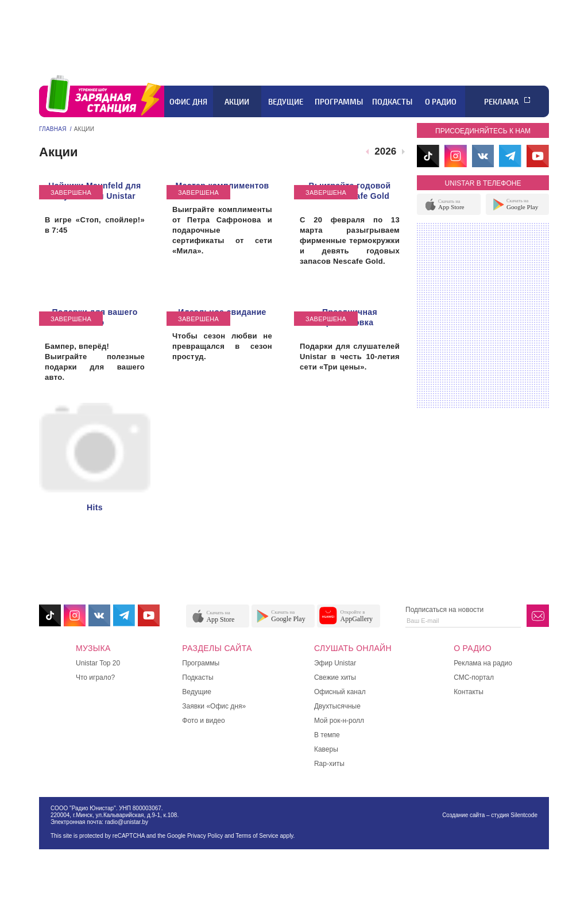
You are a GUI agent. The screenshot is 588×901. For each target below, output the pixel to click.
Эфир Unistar (335, 663)
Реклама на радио (483, 663)
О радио (441, 102)
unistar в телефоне (483, 183)
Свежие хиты (335, 677)
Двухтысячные (337, 706)
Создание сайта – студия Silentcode (490, 815)
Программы (339, 102)
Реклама (501, 102)
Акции (237, 102)
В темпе (327, 735)
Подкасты (392, 102)
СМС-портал (474, 677)
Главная (53, 129)
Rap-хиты (329, 764)
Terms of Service (257, 836)
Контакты (469, 692)
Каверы (326, 749)
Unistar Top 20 (98, 663)
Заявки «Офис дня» (214, 706)
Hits (95, 507)
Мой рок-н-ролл (339, 721)
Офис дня (188, 102)
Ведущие (286, 102)
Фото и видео (203, 721)
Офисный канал (340, 692)
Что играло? (95, 677)
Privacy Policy (205, 836)
